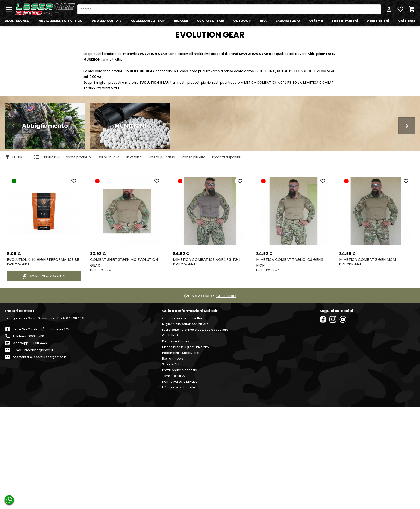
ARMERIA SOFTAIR (107, 21)
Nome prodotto (78, 157)
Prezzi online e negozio (180, 370)
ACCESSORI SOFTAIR (148, 21)
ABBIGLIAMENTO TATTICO (61, 21)
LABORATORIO (288, 21)
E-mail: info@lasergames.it (33, 350)
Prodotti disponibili (227, 157)
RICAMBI (181, 21)
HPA (263, 21)
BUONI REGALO (17, 21)
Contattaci (226, 296)
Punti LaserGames (176, 341)
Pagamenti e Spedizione (181, 353)
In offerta (134, 157)
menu (9, 9)
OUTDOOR (242, 21)
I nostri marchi (345, 21)
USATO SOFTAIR (211, 21)
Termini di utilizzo (175, 376)
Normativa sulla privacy (180, 382)
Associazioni (378, 21)
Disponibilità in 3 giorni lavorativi (186, 347)
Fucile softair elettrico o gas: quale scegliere (195, 330)
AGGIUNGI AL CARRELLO (44, 276)
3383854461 (39, 343)
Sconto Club (171, 364)
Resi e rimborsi (173, 359)
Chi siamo (407, 21)
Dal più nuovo (109, 157)
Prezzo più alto (194, 157)
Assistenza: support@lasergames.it (39, 357)
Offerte (316, 21)
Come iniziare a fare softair (183, 318)
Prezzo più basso (162, 157)
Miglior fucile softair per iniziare (185, 324)
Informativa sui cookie (179, 387)
